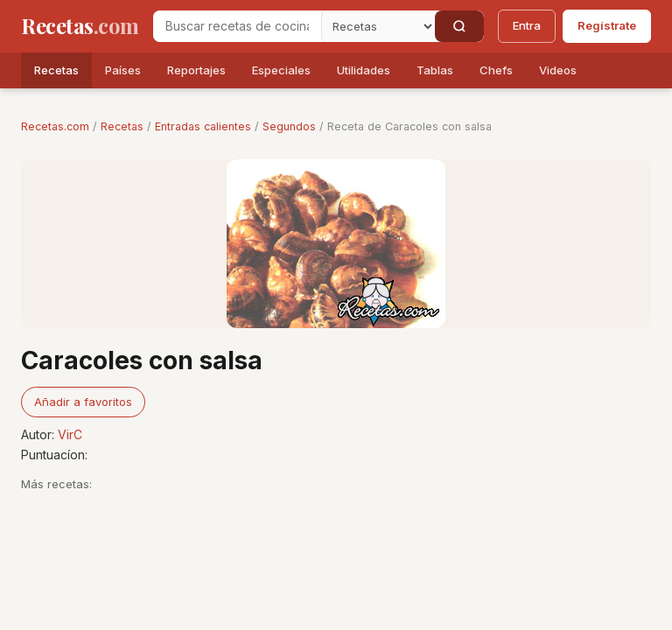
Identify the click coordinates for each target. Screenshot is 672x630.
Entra (527, 25)
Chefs (496, 70)
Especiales (281, 70)
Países (123, 70)
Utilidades (364, 70)
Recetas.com (55, 126)
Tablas (435, 70)
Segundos (289, 126)
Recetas (56, 70)
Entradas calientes (203, 126)
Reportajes (196, 70)
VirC (70, 434)
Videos (558, 70)
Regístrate (607, 25)
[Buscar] (459, 26)
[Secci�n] (378, 26)
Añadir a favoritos (83, 402)
